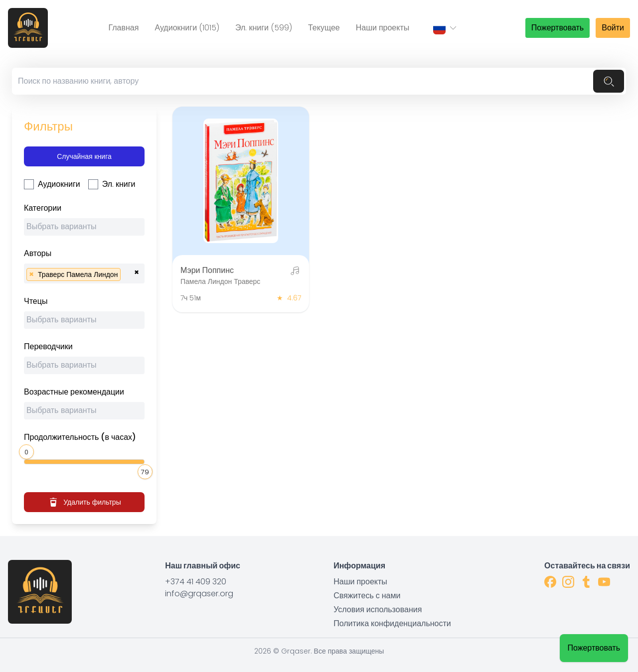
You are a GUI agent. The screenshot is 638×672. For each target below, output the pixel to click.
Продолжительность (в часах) (80, 437)
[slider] (28, 451)
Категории (43, 208)
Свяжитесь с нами (367, 596)
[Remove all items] (137, 271)
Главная (123, 28)
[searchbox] (87, 228)
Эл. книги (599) (264, 28)
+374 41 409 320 (196, 582)
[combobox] (84, 227)
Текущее (324, 28)
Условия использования (378, 609)
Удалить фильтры (84, 502)
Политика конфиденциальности (392, 623)
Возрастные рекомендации (74, 392)
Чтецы (36, 301)
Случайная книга (84, 156)
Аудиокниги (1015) (187, 28)
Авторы (38, 253)
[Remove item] (31, 274)
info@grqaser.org (199, 594)
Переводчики (48, 346)
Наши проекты (383, 28)
